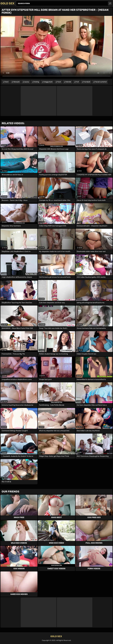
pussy (27, 82)
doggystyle (48, 82)
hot (78, 82)
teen (7, 82)
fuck (59, 82)
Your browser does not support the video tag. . (56, 47)
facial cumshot (101, 82)
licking (37, 82)
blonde (69, 82)
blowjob (17, 82)
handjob (87, 82)
